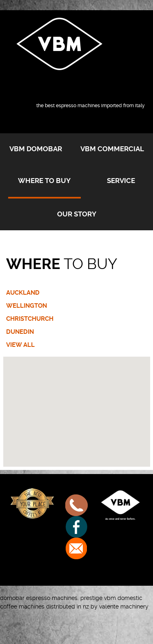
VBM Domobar (36, 149)
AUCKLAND (23, 293)
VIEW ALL (20, 345)
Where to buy (44, 181)
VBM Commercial (112, 149)
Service (121, 181)
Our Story (77, 214)
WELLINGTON (27, 306)
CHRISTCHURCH (30, 319)
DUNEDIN (20, 332)
